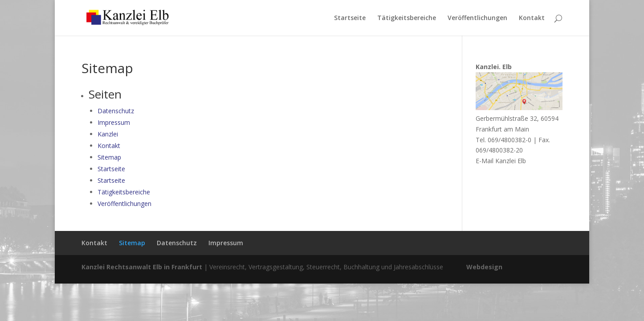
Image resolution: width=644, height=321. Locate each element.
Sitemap (109, 157)
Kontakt (532, 18)
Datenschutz (116, 111)
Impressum (114, 122)
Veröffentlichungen (477, 18)
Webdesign (484, 267)
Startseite (350, 18)
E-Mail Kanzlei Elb (501, 161)
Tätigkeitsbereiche (407, 18)
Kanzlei (108, 134)
